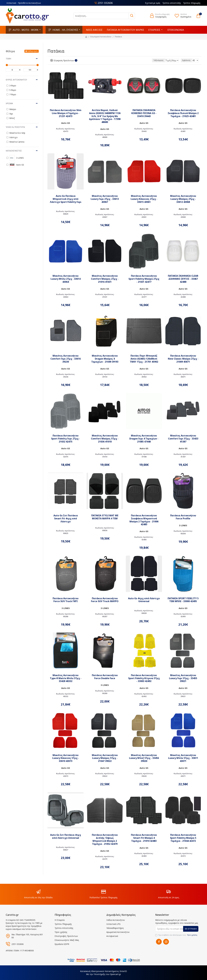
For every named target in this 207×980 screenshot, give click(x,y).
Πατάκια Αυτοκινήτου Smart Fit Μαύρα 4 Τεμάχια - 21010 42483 (144, 838)
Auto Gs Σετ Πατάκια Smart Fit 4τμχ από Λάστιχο (66, 518)
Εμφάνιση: (187, 60)
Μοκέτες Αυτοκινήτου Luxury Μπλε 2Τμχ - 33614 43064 (66, 279)
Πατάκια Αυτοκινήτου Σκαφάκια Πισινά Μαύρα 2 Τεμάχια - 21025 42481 (183, 113)
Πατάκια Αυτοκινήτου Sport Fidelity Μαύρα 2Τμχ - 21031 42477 (144, 279)
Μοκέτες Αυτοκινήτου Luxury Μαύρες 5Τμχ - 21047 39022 (105, 758)
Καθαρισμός (33, 51)
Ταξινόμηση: (149, 60)
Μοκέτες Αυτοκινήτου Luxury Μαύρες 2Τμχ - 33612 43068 (183, 199)
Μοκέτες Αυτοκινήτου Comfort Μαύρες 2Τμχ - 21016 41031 (105, 279)
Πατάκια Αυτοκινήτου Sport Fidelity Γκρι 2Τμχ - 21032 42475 (66, 439)
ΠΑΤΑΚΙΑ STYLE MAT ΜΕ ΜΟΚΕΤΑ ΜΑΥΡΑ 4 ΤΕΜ (105, 517)
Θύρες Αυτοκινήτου (16, 80)
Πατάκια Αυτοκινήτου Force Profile (183, 517)
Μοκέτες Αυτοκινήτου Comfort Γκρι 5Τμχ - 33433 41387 (183, 439)
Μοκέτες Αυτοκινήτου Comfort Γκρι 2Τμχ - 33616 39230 (66, 359)
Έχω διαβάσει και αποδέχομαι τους (177, 935)
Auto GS (66, 123)
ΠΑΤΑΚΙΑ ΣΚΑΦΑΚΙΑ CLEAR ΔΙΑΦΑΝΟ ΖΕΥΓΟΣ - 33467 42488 (183, 279)
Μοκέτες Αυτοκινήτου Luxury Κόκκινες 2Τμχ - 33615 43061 (144, 199)
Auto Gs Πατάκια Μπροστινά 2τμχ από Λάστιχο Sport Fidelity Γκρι (66, 199)
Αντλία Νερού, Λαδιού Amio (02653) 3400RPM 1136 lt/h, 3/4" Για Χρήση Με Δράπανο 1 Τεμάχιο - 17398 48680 (105, 116)
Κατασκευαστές (14, 151)
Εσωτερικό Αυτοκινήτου (101, 37)
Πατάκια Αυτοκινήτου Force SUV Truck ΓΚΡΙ (66, 600)
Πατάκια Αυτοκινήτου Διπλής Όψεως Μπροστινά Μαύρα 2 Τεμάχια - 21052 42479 (105, 839)
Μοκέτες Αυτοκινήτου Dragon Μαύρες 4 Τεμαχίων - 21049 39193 (105, 359)
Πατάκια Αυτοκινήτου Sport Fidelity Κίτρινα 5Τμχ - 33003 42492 (144, 678)
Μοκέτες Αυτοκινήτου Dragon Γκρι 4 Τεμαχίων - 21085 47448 (144, 439)
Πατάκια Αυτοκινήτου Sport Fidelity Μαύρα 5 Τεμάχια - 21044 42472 (183, 838)
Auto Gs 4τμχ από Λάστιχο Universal (144, 600)
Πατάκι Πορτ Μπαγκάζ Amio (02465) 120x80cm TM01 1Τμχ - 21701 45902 (144, 359)
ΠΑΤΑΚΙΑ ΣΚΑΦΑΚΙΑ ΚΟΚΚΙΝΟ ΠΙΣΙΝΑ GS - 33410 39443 (144, 113)
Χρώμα (9, 103)
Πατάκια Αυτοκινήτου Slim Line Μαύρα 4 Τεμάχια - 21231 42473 (66, 113)
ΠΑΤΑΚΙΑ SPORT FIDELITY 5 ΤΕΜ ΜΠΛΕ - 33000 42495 (183, 600)
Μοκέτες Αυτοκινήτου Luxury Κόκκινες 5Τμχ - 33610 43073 (66, 758)
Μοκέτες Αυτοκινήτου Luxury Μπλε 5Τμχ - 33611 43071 (183, 758)
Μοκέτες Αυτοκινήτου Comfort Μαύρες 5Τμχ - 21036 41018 (105, 439)
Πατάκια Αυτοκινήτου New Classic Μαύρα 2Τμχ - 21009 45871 (183, 359)
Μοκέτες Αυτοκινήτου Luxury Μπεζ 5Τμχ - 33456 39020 (144, 758)
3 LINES (183, 525)
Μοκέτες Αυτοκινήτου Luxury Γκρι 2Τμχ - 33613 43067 (105, 199)
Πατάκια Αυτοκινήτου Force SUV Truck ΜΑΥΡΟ (105, 600)
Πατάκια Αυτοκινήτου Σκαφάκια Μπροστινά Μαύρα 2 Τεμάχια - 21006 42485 (144, 520)
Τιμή (8, 59)
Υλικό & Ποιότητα (15, 127)
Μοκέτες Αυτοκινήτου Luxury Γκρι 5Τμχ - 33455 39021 (183, 678)
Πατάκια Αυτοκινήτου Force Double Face (105, 677)
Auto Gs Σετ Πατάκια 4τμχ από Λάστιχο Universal (66, 836)
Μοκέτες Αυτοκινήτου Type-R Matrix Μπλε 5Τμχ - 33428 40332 (66, 678)
